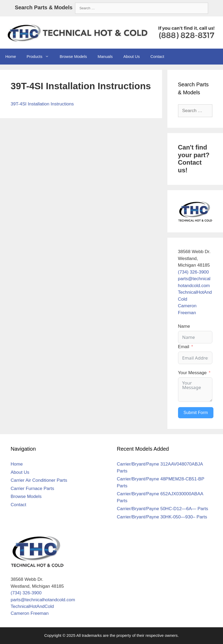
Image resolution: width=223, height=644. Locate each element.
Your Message (192, 373)
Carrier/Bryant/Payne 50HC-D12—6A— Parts (162, 509)
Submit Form (196, 413)
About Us (131, 56)
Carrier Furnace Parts (32, 489)
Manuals (105, 56)
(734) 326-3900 (193, 272)
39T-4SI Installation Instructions (42, 104)
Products (40, 57)
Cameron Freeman (30, 613)
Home (11, 56)
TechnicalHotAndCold (32, 606)
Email (184, 347)
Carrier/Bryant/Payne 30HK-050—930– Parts (162, 517)
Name (184, 326)
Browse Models (73, 56)
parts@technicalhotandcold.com (43, 600)
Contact (157, 56)
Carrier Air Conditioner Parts (39, 480)
